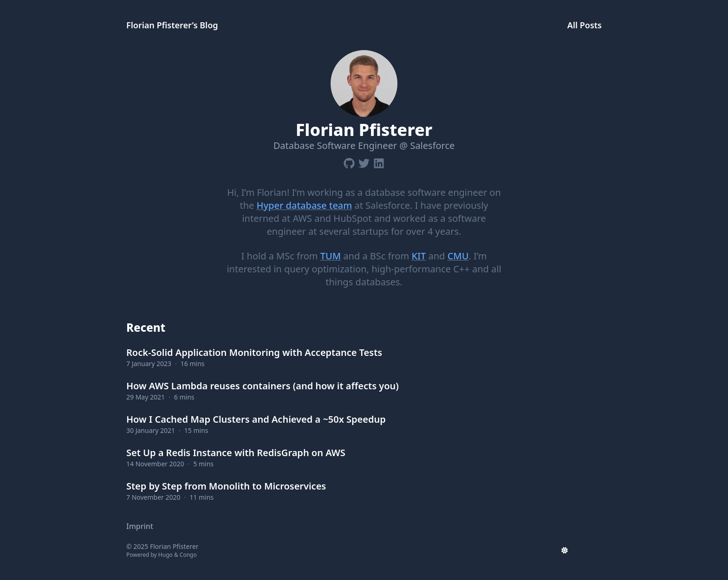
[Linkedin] (379, 161)
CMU (458, 256)
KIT (419, 256)
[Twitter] (364, 161)
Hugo (166, 555)
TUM (331, 256)
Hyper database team (304, 205)
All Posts (585, 25)
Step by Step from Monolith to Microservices (226, 486)
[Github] (349, 161)
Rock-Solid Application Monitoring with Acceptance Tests (254, 352)
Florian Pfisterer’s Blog (172, 25)
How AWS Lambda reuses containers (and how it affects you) (263, 386)
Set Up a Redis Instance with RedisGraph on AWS (236, 453)
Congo (188, 555)
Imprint (140, 526)
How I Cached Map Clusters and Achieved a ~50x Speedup (256, 419)
